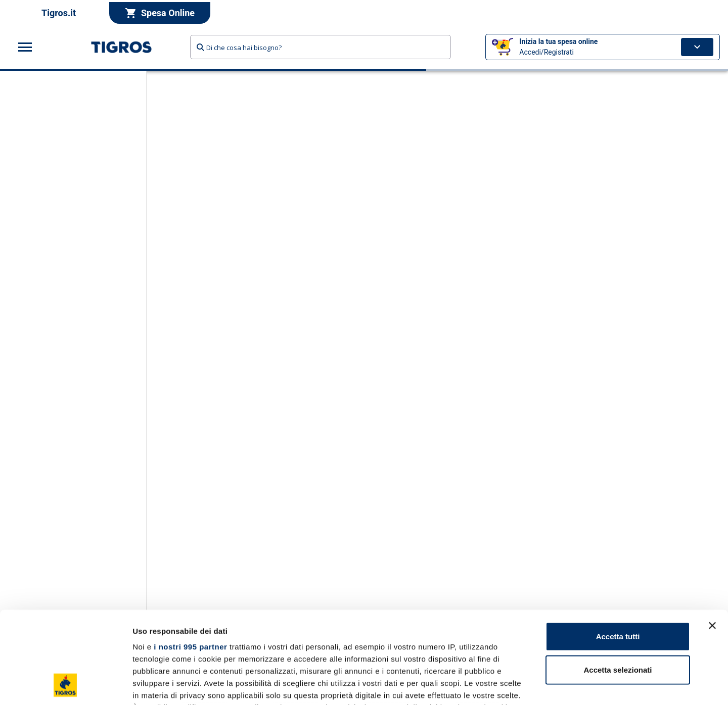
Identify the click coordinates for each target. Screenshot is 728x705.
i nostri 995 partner (190, 561)
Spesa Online (160, 13)
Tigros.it (59, 13)
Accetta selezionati (618, 583)
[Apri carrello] (697, 47)
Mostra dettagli (532, 685)
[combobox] (321, 47)
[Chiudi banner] (712, 540)
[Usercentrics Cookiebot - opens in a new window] (65, 685)
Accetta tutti (618, 550)
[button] (603, 47)
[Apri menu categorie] (25, 47)
